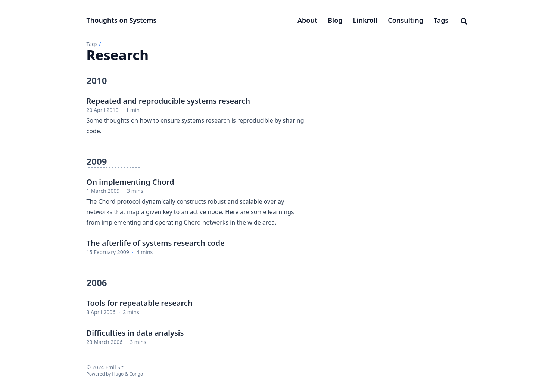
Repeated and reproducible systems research (168, 101)
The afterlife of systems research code (156, 243)
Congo (136, 374)
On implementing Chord (130, 182)
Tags (92, 44)
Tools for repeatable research (140, 303)
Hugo (118, 374)
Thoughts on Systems (122, 20)
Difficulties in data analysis (135, 333)
